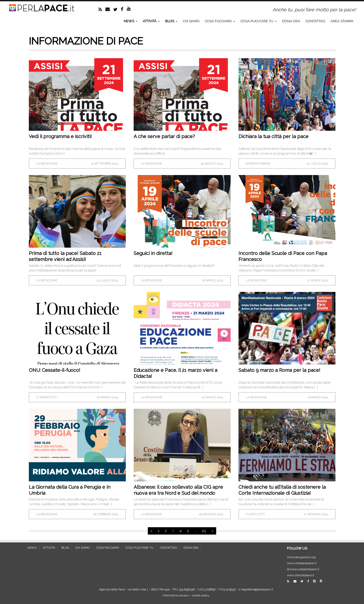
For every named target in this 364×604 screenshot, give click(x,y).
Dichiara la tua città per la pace (273, 136)
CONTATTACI (315, 21)
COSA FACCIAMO (220, 21)
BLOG (171, 21)
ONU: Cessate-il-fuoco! (55, 370)
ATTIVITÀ (151, 21)
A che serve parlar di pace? (164, 136)
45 (204, 531)
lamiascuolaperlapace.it (303, 569)
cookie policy (201, 595)
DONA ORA (291, 21)
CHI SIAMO (191, 21)
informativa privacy (176, 595)
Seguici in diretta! (153, 253)
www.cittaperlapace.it (302, 563)
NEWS (131, 21)
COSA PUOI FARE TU (259, 21)
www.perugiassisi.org (301, 557)
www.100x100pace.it (301, 575)
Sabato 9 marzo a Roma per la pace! (279, 370)
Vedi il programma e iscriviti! (60, 136)
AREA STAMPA (342, 21)
